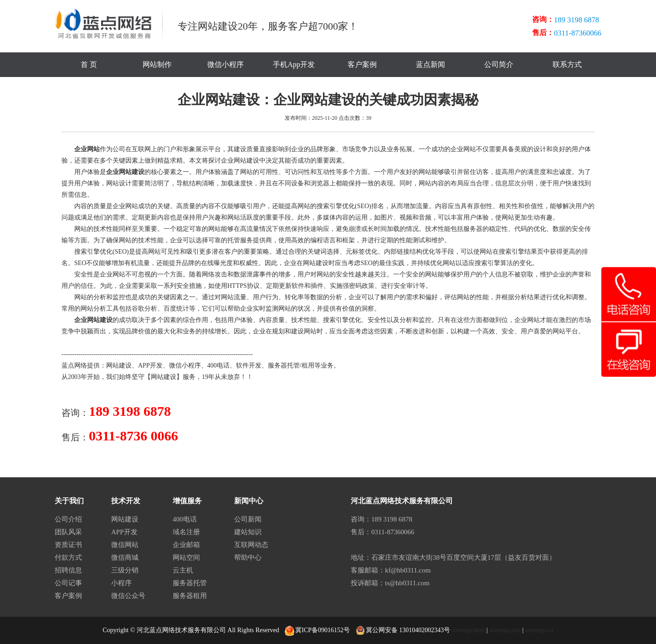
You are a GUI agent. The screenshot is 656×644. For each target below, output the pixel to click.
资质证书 (68, 545)
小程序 (121, 583)
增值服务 (187, 501)
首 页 (89, 64)
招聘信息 (68, 570)
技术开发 (126, 501)
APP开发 (150, 365)
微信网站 (125, 545)
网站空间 (186, 557)
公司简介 (499, 64)
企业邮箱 (186, 545)
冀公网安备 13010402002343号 (403, 630)
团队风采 (68, 532)
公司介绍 (68, 519)
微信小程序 (225, 64)
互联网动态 (251, 545)
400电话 (218, 365)
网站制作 (157, 64)
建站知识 (248, 532)
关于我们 (69, 501)
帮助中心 (248, 557)
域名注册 (186, 532)
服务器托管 (284, 365)
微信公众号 (128, 596)
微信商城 (125, 557)
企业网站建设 (125, 172)
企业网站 (87, 149)
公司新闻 (248, 519)
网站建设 (119, 365)
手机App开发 (294, 64)
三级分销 (125, 570)
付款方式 (68, 557)
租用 (308, 365)
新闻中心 (249, 501)
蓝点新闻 (430, 64)
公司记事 (68, 583)
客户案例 (362, 64)
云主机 (183, 570)
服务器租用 (190, 596)
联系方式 (567, 64)
